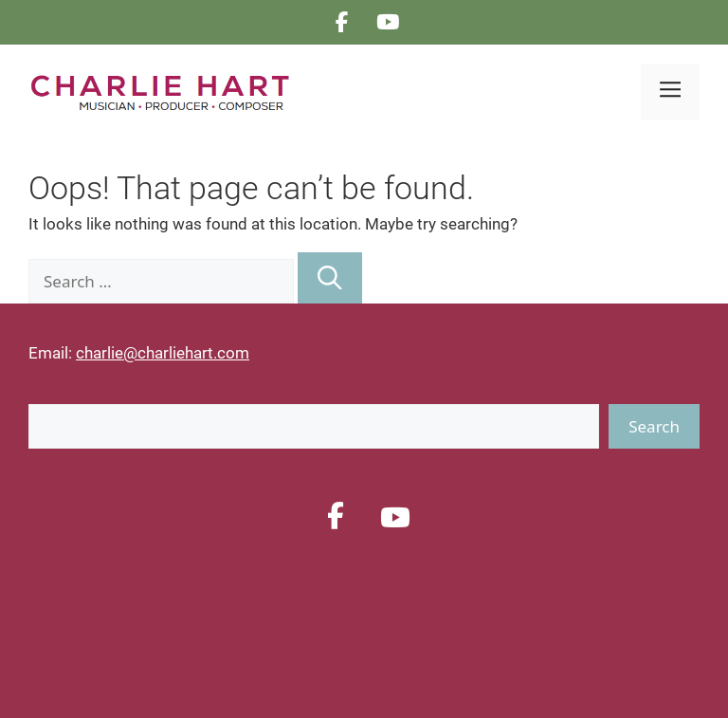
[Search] (330, 278)
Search (654, 426)
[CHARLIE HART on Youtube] (388, 22)
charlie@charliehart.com (163, 353)
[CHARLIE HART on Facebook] (342, 22)
